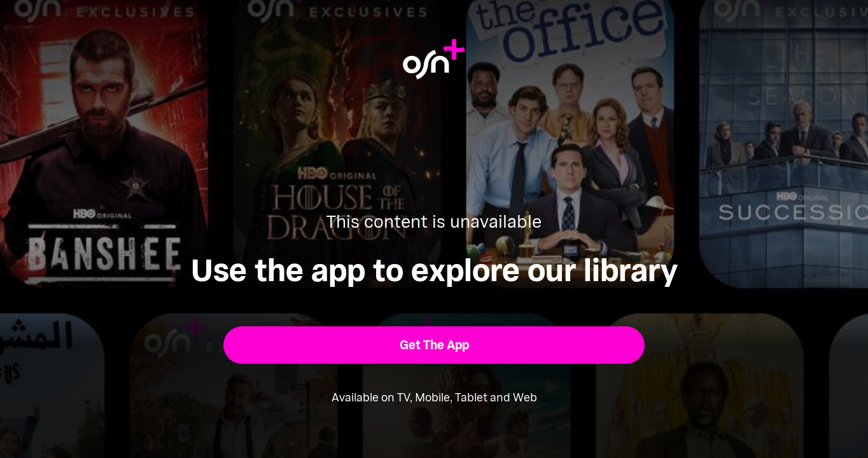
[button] (434, 345)
